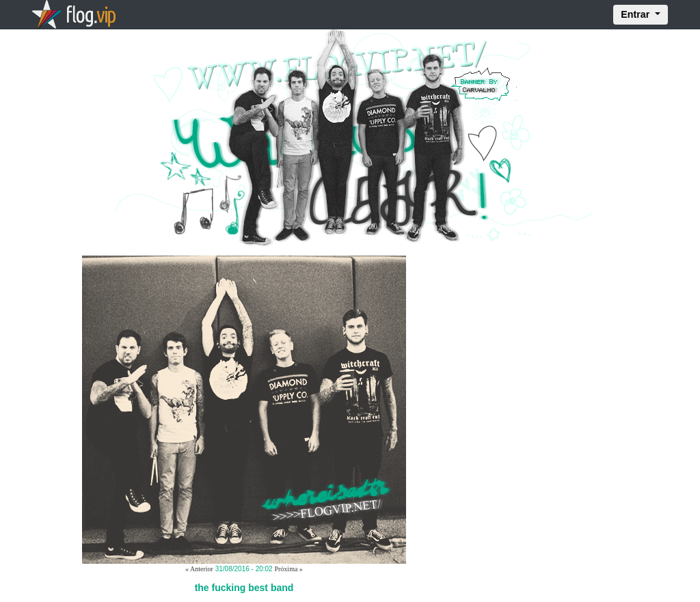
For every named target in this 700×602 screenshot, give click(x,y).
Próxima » (288, 569)
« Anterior (199, 569)
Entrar (636, 14)
